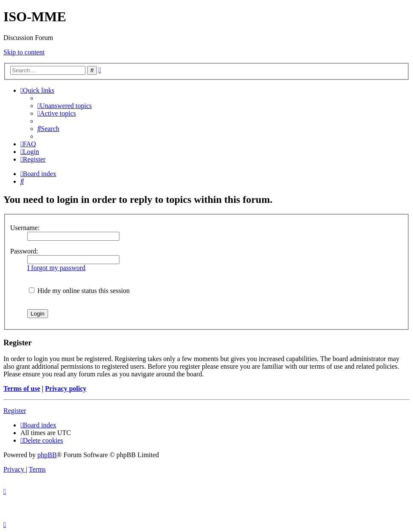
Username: (25, 228)
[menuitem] (65, 106)
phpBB (47, 455)
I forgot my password (56, 268)
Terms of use (22, 388)
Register (15, 411)
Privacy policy (66, 388)
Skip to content (24, 52)
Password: (24, 251)
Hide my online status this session (79, 291)
